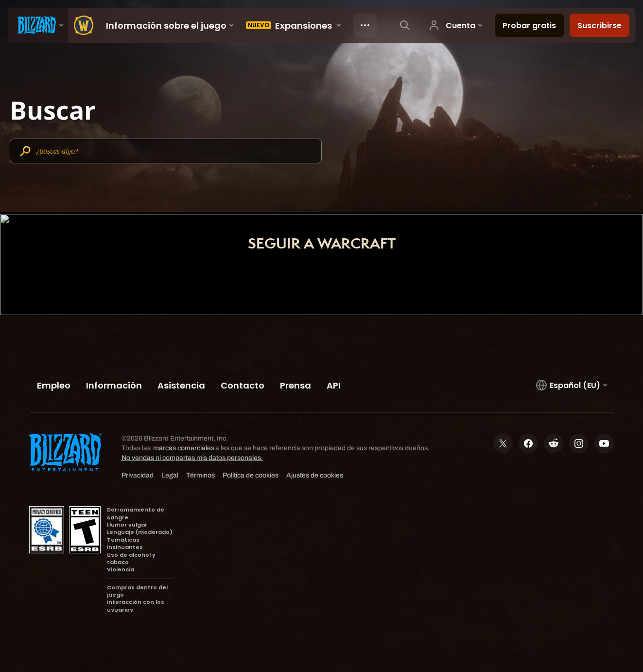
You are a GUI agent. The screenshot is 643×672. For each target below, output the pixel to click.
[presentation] (38, 25)
